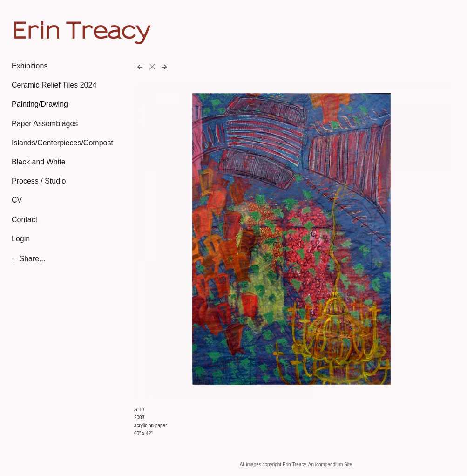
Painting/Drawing (40, 104)
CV (17, 200)
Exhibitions (30, 66)
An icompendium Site (330, 465)
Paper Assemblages (45, 124)
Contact (24, 220)
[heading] (35, 30)
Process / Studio (39, 181)
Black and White (39, 162)
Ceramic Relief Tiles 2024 (54, 85)
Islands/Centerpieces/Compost (62, 143)
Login (21, 239)
